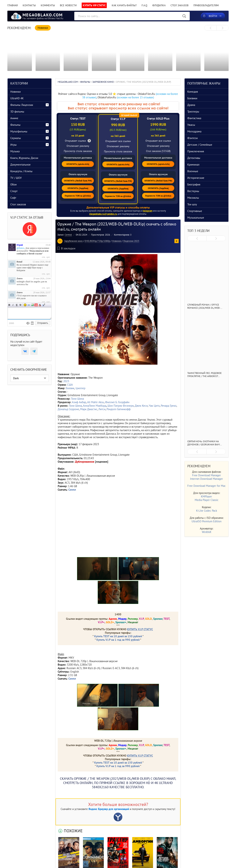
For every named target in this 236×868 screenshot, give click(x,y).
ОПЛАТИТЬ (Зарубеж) (78, 188)
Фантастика (194, 118)
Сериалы (16, 138)
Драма (191, 105)
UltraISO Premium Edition (206, 521)
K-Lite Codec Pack (207, 511)
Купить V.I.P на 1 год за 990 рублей (118, 640)
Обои (13, 184)
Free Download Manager (206, 475)
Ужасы (191, 125)
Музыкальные (196, 218)
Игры (13, 145)
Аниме (14, 118)
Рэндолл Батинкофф (119, 409)
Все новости (68, 5)
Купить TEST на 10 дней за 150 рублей (118, 636)
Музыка (15, 151)
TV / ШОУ (16, 178)
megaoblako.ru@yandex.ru (103, 214)
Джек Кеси (141, 406)
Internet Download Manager (206, 479)
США (70, 385)
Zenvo (20, 278)
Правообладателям (206, 5)
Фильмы (15, 125)
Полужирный (9, 305)
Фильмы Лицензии (22, 105)
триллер (80, 388)
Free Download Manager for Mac (206, 486)
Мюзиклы (193, 198)
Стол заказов (179, 5)
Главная (13, 5)
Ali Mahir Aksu (96, 402)
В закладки (66, 248)
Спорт (14, 191)
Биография (194, 184)
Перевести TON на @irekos (78, 196)
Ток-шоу (192, 204)
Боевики (192, 98)
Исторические (196, 178)
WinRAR (207, 532)
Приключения (196, 151)
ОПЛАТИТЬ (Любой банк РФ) (78, 181)
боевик (70, 388)
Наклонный (13, 305)
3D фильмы (17, 112)
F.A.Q (144, 5)
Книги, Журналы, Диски (24, 158)
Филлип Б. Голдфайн (117, 402)
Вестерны (193, 191)
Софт (13, 198)
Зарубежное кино (73, 241)
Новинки (117, 241)
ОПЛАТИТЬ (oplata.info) (78, 164)
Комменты (48, 5)
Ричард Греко (169, 406)
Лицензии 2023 (131, 241)
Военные (193, 171)
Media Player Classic (207, 500)
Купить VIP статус (94, 5)
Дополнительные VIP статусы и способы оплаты (118, 207)
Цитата (44, 305)
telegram (148, 211)
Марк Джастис (89, 409)
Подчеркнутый (17, 305)
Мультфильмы (19, 131)
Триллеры (193, 112)
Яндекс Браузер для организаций (109, 809)
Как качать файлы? (124, 5)
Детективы (194, 158)
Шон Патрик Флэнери (121, 406)
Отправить (43, 323)
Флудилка (159, 5)
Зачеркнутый (20, 305)
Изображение (32, 305)
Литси (102, 409)
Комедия (193, 92)
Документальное (20, 165)
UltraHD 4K (17, 98)
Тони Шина (77, 399)
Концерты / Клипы (21, 171)
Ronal (19, 262)
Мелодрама (194, 131)
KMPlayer (206, 496)
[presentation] (210, 28)
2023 (66, 381)
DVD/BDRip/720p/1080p (97, 241)
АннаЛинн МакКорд (95, 406)
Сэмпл (72, 679)
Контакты (29, 5)
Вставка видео (36, 305)
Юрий (20, 245)
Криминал (193, 165)
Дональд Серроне (68, 409)
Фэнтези (192, 138)
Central (68, 235)
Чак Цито (154, 406)
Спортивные (195, 211)
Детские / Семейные (200, 145)
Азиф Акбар (79, 402)
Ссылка (29, 305)
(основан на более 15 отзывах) (135, 97)
